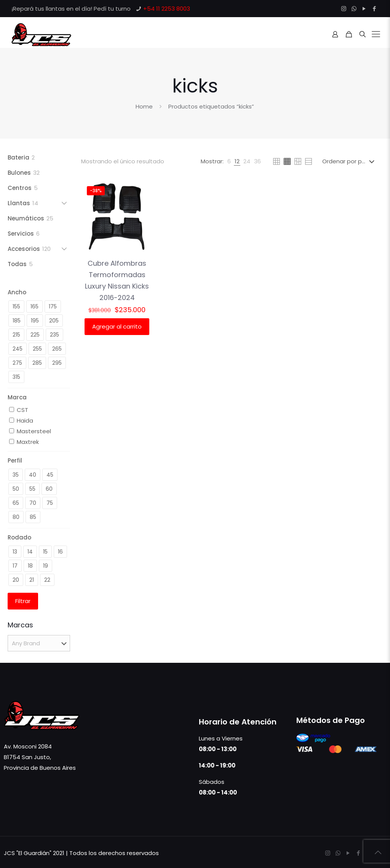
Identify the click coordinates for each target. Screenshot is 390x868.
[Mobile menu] (376, 34)
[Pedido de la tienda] (350, 161)
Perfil (15, 460)
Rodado (19, 537)
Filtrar (23, 601)
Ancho (17, 292)
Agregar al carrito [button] (117, 326)
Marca (17, 397)
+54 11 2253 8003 (167, 9)
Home (144, 106)
